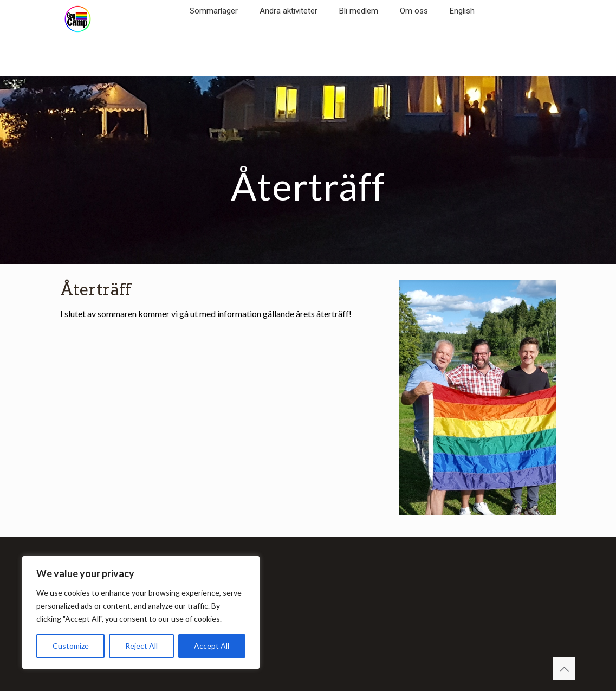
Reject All (141, 646)
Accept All (212, 646)
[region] (141, 612)
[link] (214, 27)
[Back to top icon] (564, 669)
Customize (71, 646)
